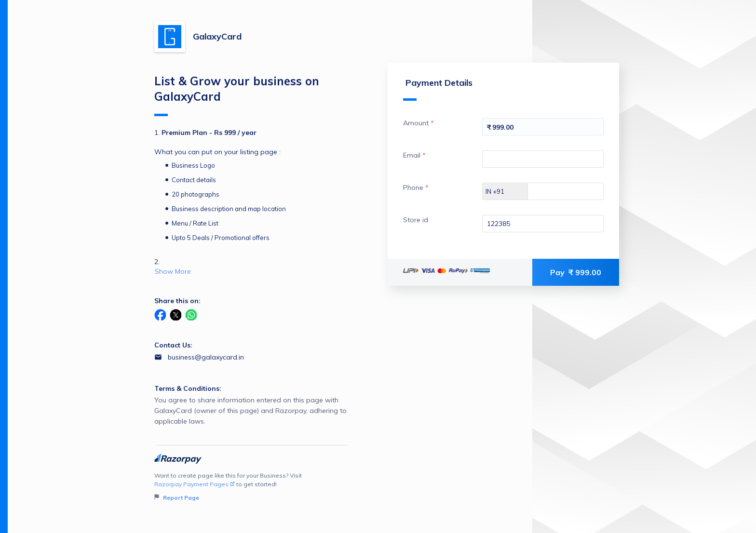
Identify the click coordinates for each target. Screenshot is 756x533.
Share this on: (177, 301)
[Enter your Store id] (543, 224)
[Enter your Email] (543, 159)
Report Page (177, 498)
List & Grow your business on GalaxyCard (237, 95)
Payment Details (438, 89)
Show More (173, 271)
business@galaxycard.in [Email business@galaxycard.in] (206, 357)
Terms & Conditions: (188, 388)
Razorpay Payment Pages (195, 484)
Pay (576, 272)
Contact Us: (173, 345)
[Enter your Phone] (574, 191)
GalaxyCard (217, 36)
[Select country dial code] (505, 191)
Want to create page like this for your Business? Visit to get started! (252, 487)
